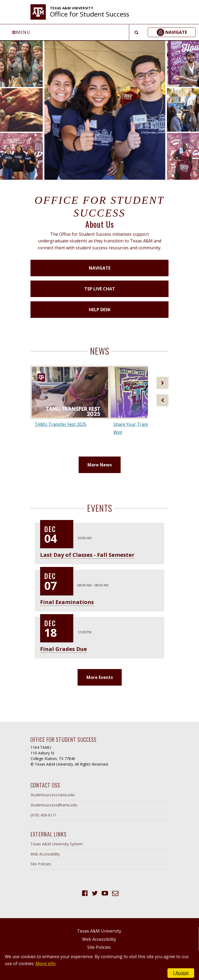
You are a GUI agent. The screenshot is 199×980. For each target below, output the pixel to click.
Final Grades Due (64, 649)
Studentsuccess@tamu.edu (54, 805)
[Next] (162, 383)
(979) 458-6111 (44, 815)
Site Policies (41, 864)
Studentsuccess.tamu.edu (53, 795)
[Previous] (162, 400)
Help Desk (100, 310)
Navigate (100, 268)
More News (100, 465)
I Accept (181, 973)
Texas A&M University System (57, 844)
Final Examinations (67, 602)
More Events (100, 677)
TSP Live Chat (100, 289)
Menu (21, 32)
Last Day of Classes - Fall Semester (87, 555)
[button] (172, 32)
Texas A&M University (99, 931)
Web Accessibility (45, 854)
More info (46, 963)
